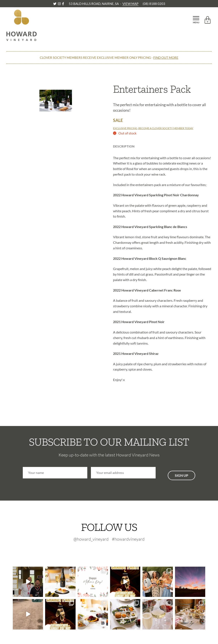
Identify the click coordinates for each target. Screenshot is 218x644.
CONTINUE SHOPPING (24, 71)
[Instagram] (60, 4)
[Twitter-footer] (101, 550)
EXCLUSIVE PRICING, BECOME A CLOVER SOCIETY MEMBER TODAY (153, 128)
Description (124, 146)
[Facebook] (63, 4)
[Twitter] (55, 4)
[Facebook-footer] (119, 550)
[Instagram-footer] (111, 550)
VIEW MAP (130, 4)
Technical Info (156, 146)
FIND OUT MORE (166, 58)
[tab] (124, 145)
